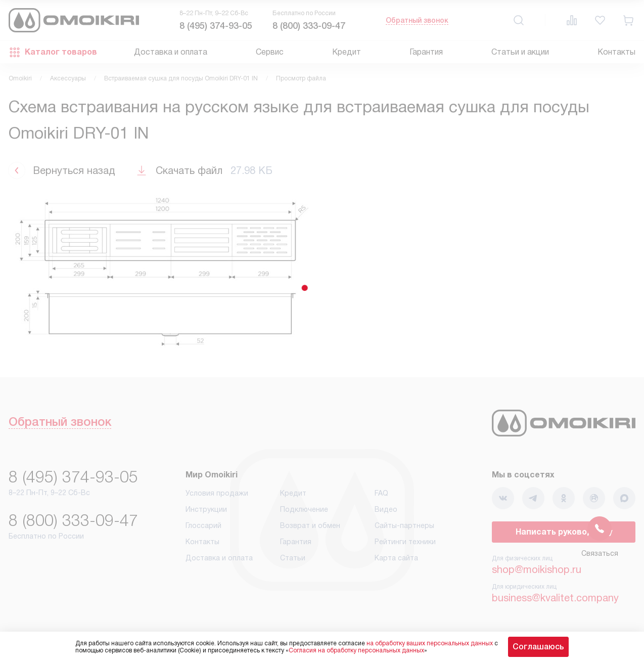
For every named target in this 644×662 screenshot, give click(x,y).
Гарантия (426, 52)
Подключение (304, 509)
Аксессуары (68, 78)
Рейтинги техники (405, 542)
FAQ (381, 493)
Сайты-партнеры (404, 525)
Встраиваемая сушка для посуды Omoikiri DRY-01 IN (181, 78)
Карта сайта (396, 558)
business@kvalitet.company (555, 598)
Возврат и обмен (310, 525)
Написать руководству (564, 532)
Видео (386, 509)
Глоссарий (203, 525)
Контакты (616, 52)
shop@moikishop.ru (537, 569)
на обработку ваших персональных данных (430, 643)
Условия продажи (217, 493)
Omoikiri (20, 78)
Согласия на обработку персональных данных (356, 650)
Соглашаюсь (538, 647)
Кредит (347, 52)
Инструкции (206, 509)
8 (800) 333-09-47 (309, 26)
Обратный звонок (417, 20)
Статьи (293, 558)
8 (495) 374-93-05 (216, 26)
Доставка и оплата (171, 52)
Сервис (270, 52)
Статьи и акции (520, 52)
